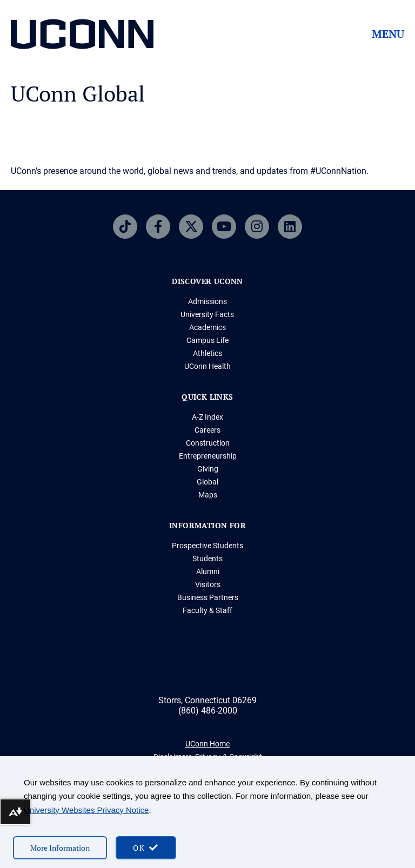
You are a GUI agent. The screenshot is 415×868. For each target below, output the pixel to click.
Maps (208, 495)
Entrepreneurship (208, 456)
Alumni (208, 571)
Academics (207, 327)
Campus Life (207, 340)
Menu (388, 34)
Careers (207, 430)
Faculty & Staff (207, 610)
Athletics (207, 353)
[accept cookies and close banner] (146, 848)
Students (207, 559)
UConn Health (207, 366)
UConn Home (207, 744)
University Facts (207, 314)
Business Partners (208, 597)
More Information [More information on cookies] (60, 848)
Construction (208, 443)
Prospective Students (207, 546)
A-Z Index (207, 417)
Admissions (207, 301)
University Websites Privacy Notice (86, 810)
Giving (208, 469)
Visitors (208, 584)
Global (207, 482)
